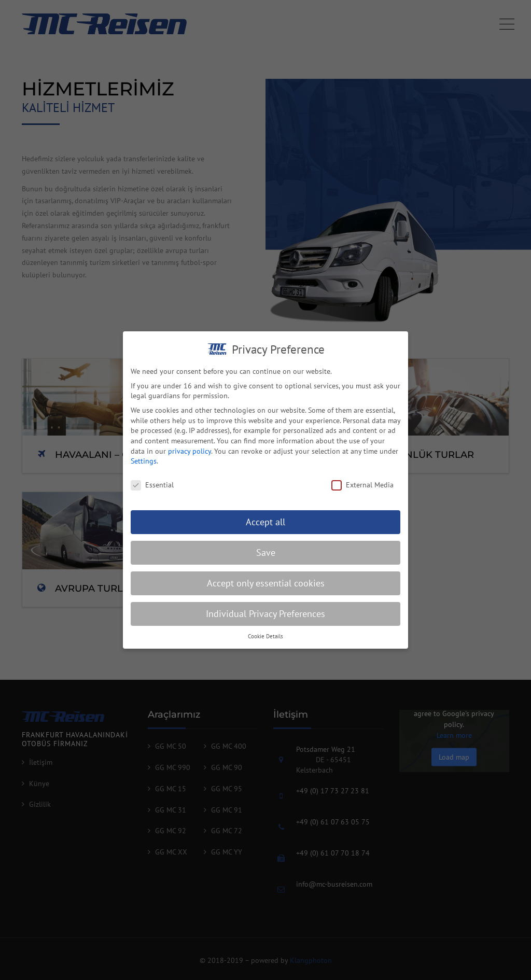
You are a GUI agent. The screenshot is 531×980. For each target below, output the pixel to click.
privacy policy (190, 457)
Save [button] (266, 559)
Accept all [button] (265, 528)
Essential (152, 492)
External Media (362, 492)
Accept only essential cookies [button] (266, 589)
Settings (144, 468)
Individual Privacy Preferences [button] (265, 620)
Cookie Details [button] (265, 642)
